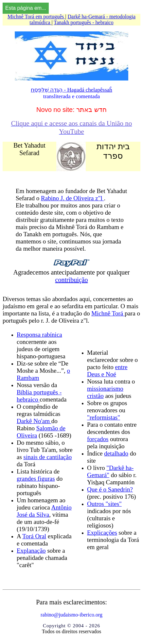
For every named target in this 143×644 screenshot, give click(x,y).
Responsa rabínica (39, 335)
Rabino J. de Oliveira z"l (72, 198)
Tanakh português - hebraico (83, 22)
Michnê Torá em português (36, 17)
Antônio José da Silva (44, 511)
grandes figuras (36, 479)
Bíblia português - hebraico (39, 396)
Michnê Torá (108, 313)
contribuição (72, 280)
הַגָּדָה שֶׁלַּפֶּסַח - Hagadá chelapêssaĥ (71, 90)
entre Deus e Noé (107, 371)
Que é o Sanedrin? (110, 489)
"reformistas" (104, 417)
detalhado (116, 453)
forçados (98, 439)
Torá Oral (34, 536)
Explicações (102, 533)
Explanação (31, 551)
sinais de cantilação (48, 457)
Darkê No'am (34, 421)
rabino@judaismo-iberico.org (71, 615)
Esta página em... (26, 8)
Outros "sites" (104, 504)
